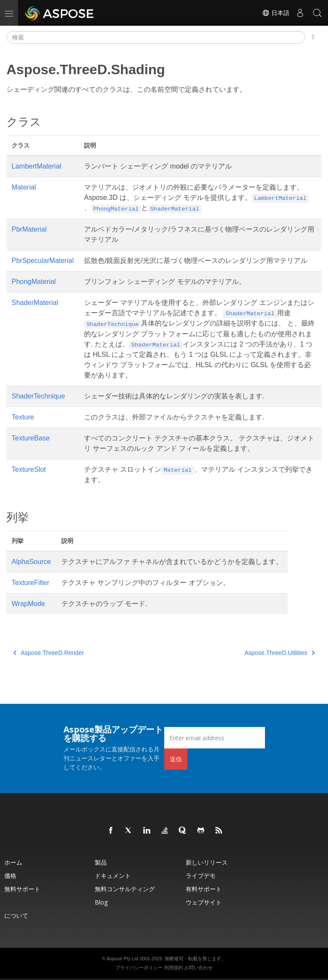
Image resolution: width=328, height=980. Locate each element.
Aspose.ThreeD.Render (49, 653)
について (16, 915)
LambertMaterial (36, 166)
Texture (23, 417)
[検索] (156, 37)
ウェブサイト (204, 902)
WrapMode (28, 604)
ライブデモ (201, 876)
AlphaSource (31, 562)
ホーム (13, 862)
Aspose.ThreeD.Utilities (280, 653)
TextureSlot (29, 469)
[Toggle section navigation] (313, 37)
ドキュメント (113, 876)
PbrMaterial (29, 229)
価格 (10, 876)
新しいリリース (207, 862)
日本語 (276, 13)
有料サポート (204, 889)
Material (24, 187)
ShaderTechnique (38, 396)
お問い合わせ (199, 968)
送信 (176, 759)
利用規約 (174, 968)
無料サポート (22, 889)
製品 (101, 862)
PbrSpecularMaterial (43, 261)
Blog (101, 902)
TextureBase (31, 438)
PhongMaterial (34, 282)
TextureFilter (30, 583)
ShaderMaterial (35, 303)
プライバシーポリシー (139, 968)
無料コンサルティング (125, 889)
